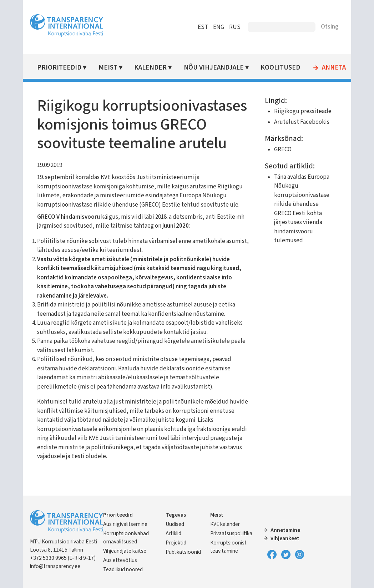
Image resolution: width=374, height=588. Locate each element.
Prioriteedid (59, 68)
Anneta (334, 68)
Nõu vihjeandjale (214, 68)
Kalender (150, 68)
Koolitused (280, 68)
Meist (108, 68)
